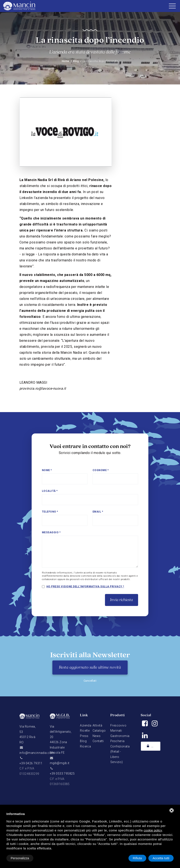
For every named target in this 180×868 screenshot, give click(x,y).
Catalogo (99, 731)
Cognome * (101, 470)
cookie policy (153, 830)
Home (66, 61)
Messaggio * (51, 532)
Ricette (85, 731)
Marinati (116, 731)
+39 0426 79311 (31, 763)
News (97, 736)
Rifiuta (137, 858)
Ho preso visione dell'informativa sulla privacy (84, 587)
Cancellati (90, 681)
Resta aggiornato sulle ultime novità (90, 668)
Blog (76, 61)
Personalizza (20, 858)
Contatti (98, 741)
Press (84, 736)
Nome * (47, 470)
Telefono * (50, 512)
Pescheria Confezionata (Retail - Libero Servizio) (120, 752)
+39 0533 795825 (62, 774)
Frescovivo (118, 725)
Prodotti (118, 715)
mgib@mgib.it (60, 763)
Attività (97, 725)
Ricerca (85, 746)
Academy (153, 746)
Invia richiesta (122, 600)
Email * (98, 512)
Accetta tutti (161, 858)
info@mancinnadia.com (37, 753)
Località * (50, 491)
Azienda (86, 725)
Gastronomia (120, 736)
